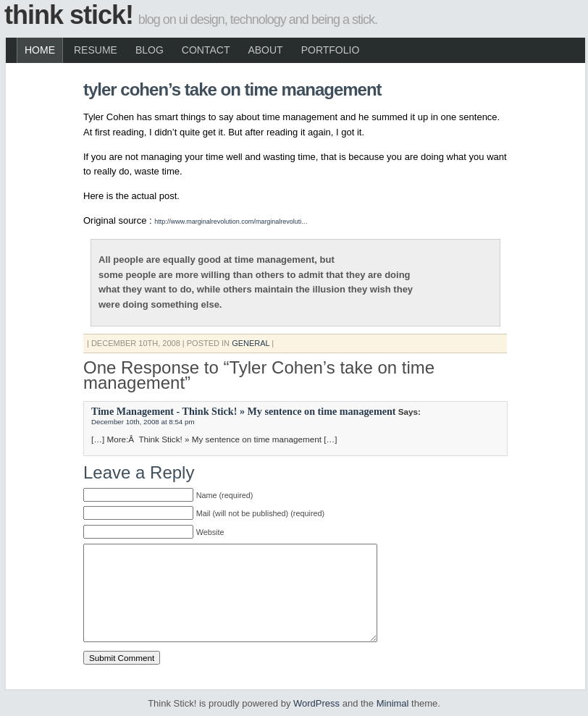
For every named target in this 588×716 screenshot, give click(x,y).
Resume (96, 50)
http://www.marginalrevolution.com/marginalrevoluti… (231, 222)
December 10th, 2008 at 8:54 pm (143, 422)
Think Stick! (69, 15)
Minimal (393, 703)
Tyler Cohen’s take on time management (232, 89)
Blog (150, 50)
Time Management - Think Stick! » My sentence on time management (244, 411)
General (251, 343)
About (265, 50)
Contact (206, 50)
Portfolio (331, 50)
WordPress (316, 703)
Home (40, 50)
